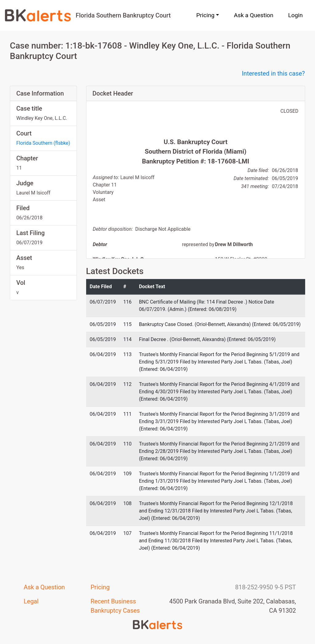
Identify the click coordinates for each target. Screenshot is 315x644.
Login (295, 15)
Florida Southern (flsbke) (43, 143)
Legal (31, 601)
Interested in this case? (273, 73)
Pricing (100, 587)
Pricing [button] (205, 15)
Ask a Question (253, 15)
